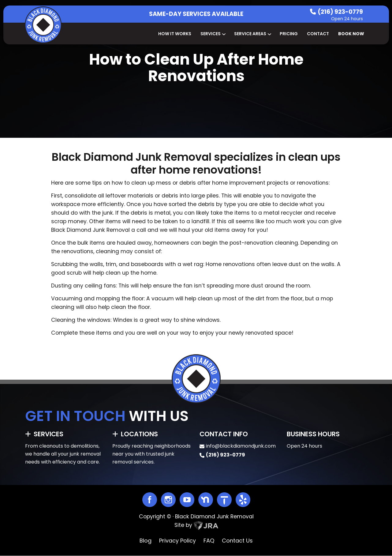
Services (213, 34)
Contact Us (237, 541)
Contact (318, 34)
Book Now (351, 34)
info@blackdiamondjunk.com (241, 446)
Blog (146, 541)
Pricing (289, 34)
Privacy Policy (177, 541)
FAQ (209, 541)
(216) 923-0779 (340, 12)
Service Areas (252, 34)
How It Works (175, 34)
